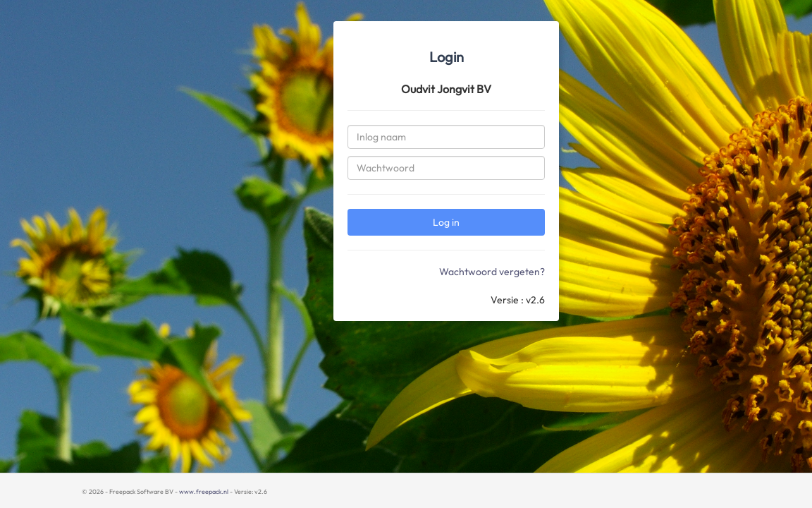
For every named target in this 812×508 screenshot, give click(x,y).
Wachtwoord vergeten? (492, 272)
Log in (446, 222)
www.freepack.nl (204, 491)
